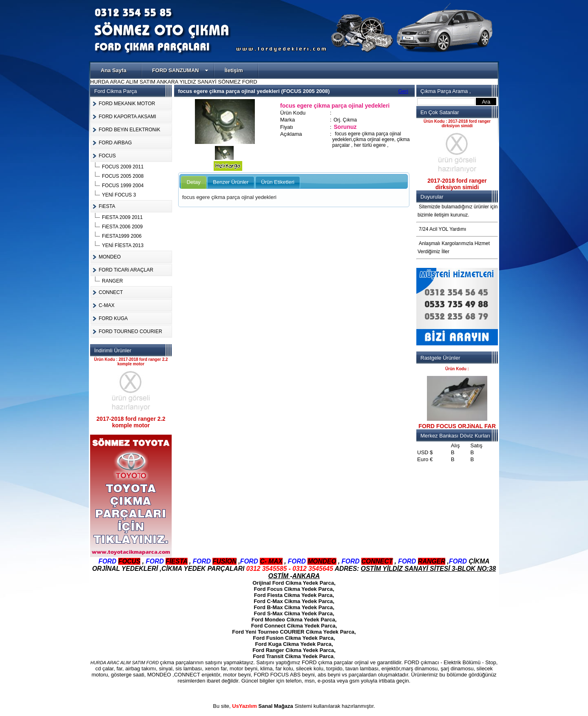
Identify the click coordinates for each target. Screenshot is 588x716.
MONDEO (110, 257)
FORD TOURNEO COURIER (130, 331)
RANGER (112, 281)
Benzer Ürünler (231, 182)
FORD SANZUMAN (180, 70)
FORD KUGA (113, 318)
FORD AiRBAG (115, 143)
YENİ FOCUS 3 (119, 195)
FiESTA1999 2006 (122, 236)
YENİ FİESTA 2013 (123, 245)
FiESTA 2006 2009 (122, 227)
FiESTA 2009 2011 (122, 217)
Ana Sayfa (114, 70)
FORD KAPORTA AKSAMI (127, 117)
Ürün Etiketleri (278, 182)
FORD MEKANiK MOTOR (127, 104)
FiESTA (107, 206)
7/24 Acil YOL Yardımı (442, 229)
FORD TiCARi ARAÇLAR (126, 270)
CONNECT (111, 292)
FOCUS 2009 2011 (123, 167)
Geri (403, 91)
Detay (194, 182)
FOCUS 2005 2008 (123, 176)
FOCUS (107, 156)
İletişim (234, 70)
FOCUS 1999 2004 (123, 186)
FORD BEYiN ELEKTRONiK (129, 130)
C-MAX (107, 305)
